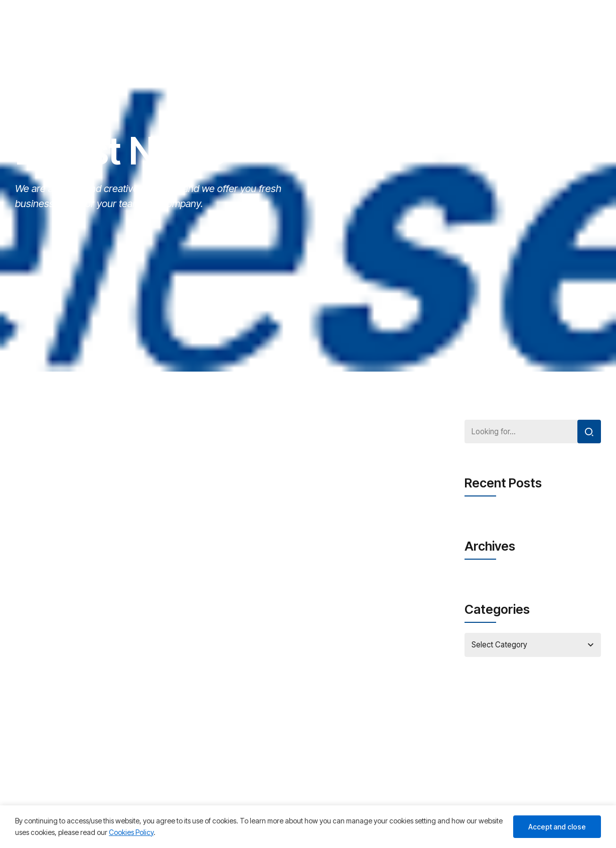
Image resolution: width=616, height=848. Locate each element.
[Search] (588, 432)
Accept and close (557, 827)
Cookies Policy (131, 832)
